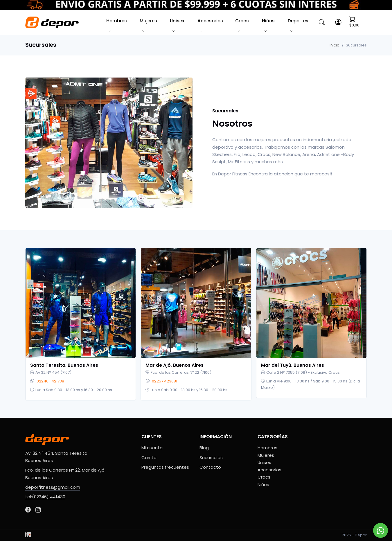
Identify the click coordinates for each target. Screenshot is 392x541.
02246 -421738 (50, 381)
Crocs (242, 21)
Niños (268, 21)
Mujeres (148, 21)
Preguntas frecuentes (165, 467)
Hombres (117, 21)
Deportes (298, 21)
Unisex (177, 21)
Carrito (149, 458)
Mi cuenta (152, 448)
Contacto (210, 467)
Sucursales (211, 458)
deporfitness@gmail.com (53, 487)
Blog (204, 448)
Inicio (335, 45)
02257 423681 (164, 381)
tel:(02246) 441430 (45, 497)
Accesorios (210, 21)
